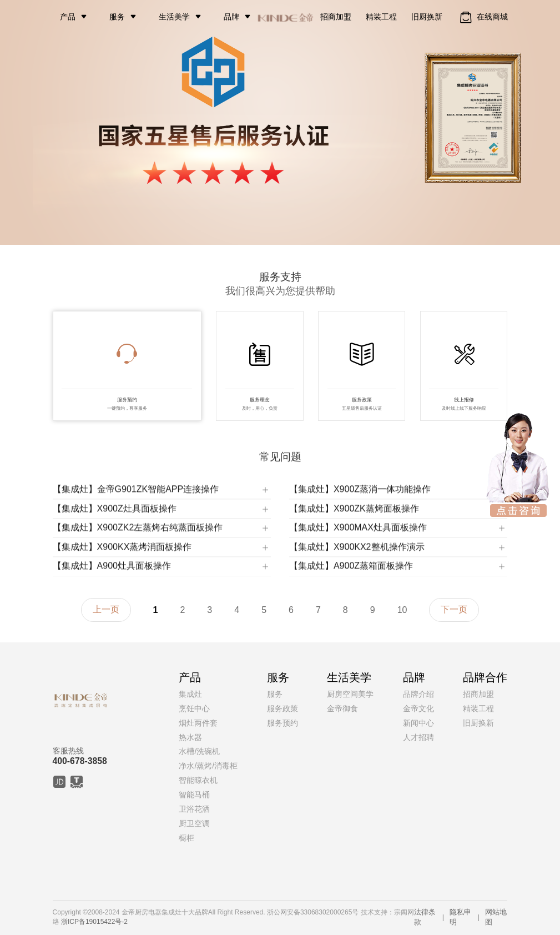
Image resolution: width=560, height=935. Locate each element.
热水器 (190, 737)
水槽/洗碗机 (199, 751)
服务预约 (282, 723)
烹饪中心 (194, 708)
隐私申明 (460, 917)
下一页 (454, 609)
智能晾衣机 (198, 780)
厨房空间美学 (350, 694)
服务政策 (282, 708)
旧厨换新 (427, 17)
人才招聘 (418, 737)
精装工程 (381, 17)
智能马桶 (194, 795)
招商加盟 (336, 17)
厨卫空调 (194, 823)
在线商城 (483, 17)
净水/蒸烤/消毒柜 (208, 766)
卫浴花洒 (194, 809)
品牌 (231, 17)
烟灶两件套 (198, 723)
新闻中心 (418, 723)
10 (402, 610)
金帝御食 (342, 708)
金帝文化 (418, 708)
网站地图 (496, 917)
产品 (68, 17)
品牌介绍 (418, 694)
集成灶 (190, 694)
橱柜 (186, 838)
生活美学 (174, 17)
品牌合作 (485, 677)
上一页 (106, 609)
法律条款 (425, 917)
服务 (117, 17)
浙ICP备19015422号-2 (94, 922)
